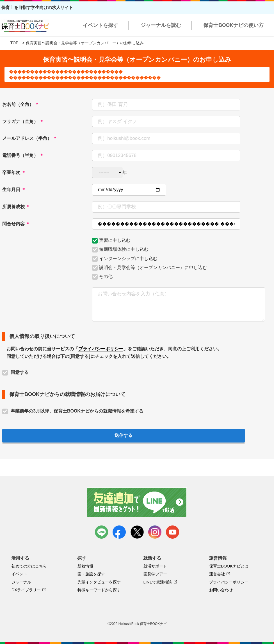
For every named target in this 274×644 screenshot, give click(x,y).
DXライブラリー (26, 590)
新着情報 (85, 566)
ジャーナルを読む (161, 25)
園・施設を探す (91, 574)
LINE (101, 532)
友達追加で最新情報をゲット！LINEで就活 (137, 502)
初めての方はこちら (29, 566)
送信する (124, 435)
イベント (19, 574)
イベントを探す (101, 25)
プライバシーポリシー (101, 349)
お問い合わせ (221, 590)
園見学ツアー (155, 574)
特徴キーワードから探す (99, 590)
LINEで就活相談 (158, 582)
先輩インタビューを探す (99, 582)
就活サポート (155, 566)
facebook (119, 532)
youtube (173, 532)
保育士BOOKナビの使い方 (233, 25)
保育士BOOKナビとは (229, 566)
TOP (14, 43)
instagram (155, 532)
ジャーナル (21, 582)
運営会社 (217, 574)
